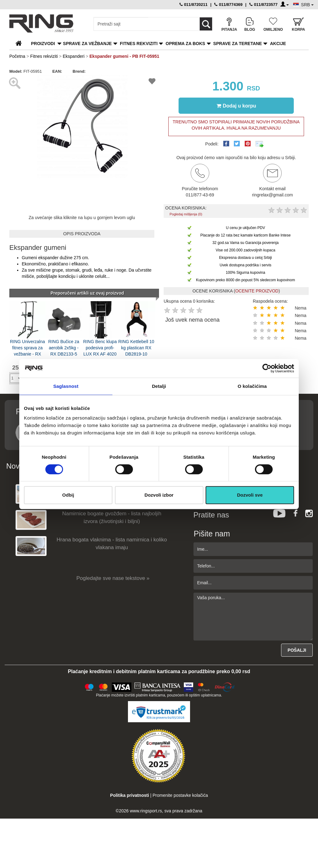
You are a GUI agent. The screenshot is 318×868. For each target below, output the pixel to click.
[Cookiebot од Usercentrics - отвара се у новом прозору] (267, 368)
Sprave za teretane (238, 44)
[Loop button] (206, 24)
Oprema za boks (185, 44)
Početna (17, 56)
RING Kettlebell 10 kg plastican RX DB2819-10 (136, 347)
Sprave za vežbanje (87, 44)
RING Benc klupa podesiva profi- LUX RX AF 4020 (100, 347)
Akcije (278, 44)
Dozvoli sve (250, 495)
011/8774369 (228, 5)
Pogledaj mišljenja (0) (186, 214)
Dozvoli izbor (159, 495)
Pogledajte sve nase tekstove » (113, 578)
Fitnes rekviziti (139, 44)
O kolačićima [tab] (252, 386)
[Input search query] (121, 24)
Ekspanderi (74, 56)
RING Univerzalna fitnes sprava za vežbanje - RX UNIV (27, 347)
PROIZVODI (43, 44)
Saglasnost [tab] (66, 386)
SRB (307, 5)
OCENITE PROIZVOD (257, 291)
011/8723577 (263, 5)
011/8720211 (194, 5)
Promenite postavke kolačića (180, 795)
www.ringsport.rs (146, 811)
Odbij (68, 495)
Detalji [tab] (159, 386)
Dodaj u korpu (236, 106)
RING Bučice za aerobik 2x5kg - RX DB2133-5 (64, 347)
